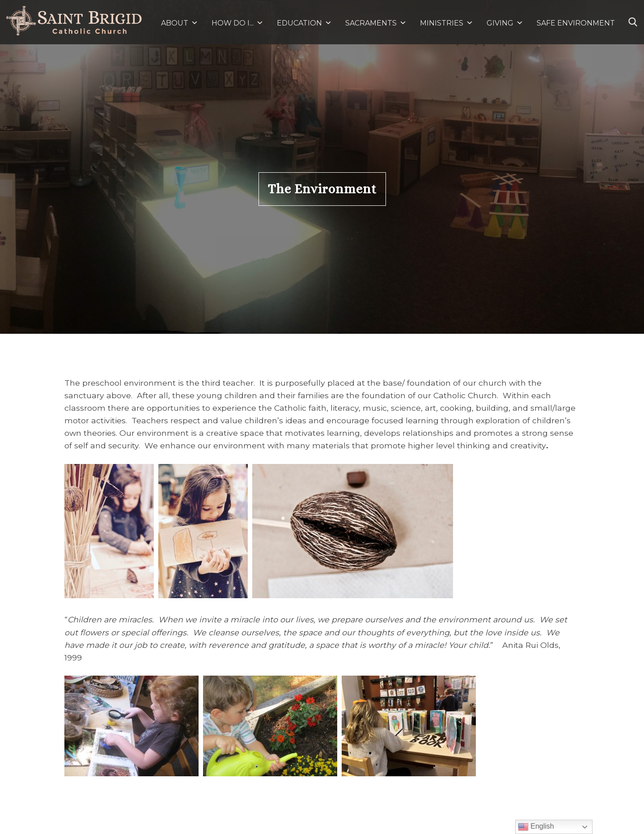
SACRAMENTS (376, 23)
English (536, 827)
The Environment (322, 189)
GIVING (500, 23)
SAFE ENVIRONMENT (576, 23)
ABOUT (180, 23)
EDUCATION (304, 23)
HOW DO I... (237, 23)
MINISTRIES (447, 23)
